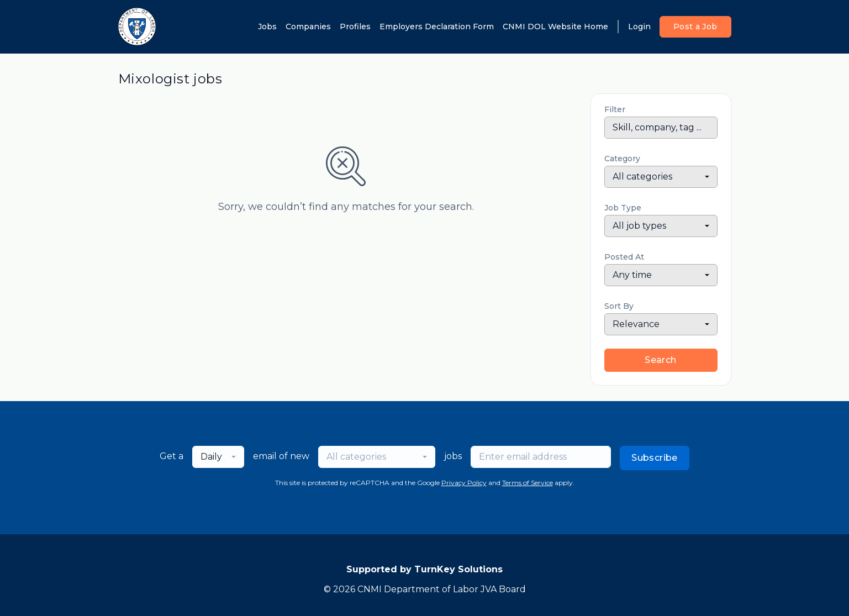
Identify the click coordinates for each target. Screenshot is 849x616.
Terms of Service (528, 483)
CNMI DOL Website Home (555, 27)
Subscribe (655, 458)
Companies (308, 27)
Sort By (619, 306)
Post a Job (695, 27)
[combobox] (661, 177)
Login (639, 27)
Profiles (355, 27)
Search (660, 360)
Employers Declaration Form (437, 27)
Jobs (267, 27)
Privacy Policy (464, 483)
